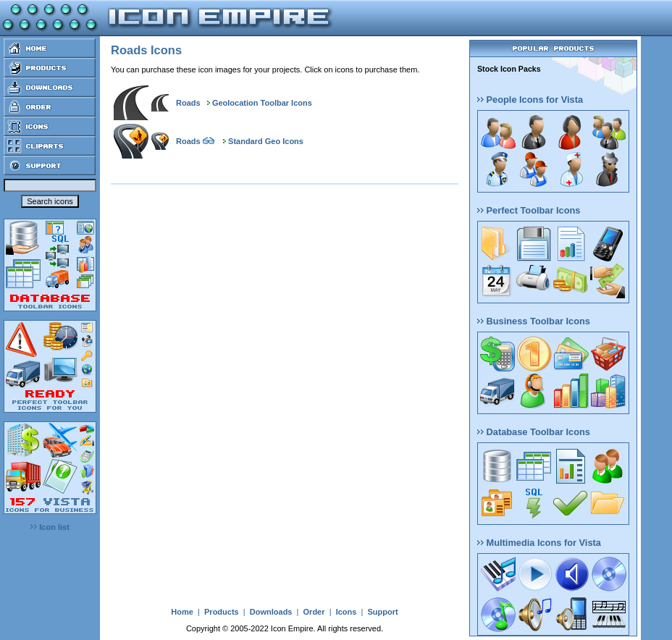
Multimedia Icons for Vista (539, 543)
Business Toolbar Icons (534, 321)
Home (182, 612)
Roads (188, 103)
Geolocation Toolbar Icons (262, 103)
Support (382, 612)
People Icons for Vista (530, 100)
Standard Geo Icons (266, 141)
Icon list (50, 527)
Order (314, 612)
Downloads (271, 612)
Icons (346, 612)
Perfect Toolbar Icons (529, 210)
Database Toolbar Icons (534, 432)
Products (222, 612)
